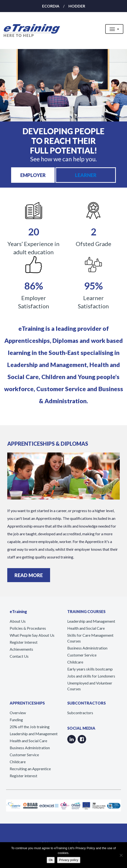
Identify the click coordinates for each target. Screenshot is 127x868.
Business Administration (87, 648)
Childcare (75, 662)
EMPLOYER (33, 175)
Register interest (23, 776)
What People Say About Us (32, 635)
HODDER (77, 6)
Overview (18, 713)
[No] (121, 855)
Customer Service (82, 655)
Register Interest (24, 642)
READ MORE (29, 575)
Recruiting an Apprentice (30, 769)
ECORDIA (51, 6)
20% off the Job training (30, 727)
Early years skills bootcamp (90, 669)
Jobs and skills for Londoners (91, 676)
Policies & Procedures (28, 628)
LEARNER (86, 175)
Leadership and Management (91, 621)
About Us (18, 621)
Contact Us (19, 656)
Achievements (21, 649)
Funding (16, 720)
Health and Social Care (86, 628)
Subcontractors (80, 713)
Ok (51, 860)
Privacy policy (69, 860)
